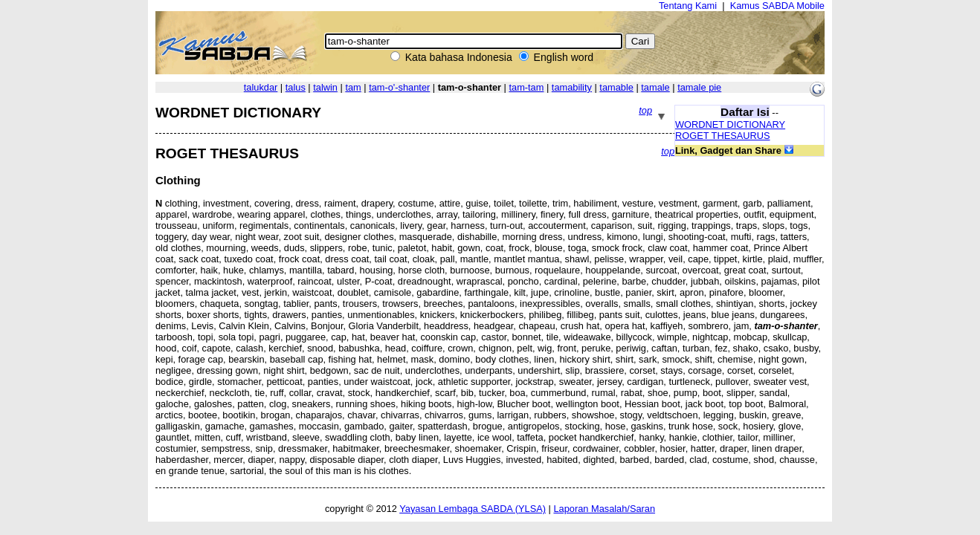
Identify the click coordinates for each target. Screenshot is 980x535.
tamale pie (699, 87)
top (645, 110)
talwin (325, 87)
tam (353, 87)
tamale (655, 87)
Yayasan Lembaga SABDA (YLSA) (473, 509)
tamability (572, 87)
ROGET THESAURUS (723, 136)
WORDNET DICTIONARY (730, 124)
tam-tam (526, 87)
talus (296, 87)
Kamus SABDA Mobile (777, 6)
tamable (616, 87)
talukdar (261, 87)
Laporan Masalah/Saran (604, 509)
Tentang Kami (688, 6)
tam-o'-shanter (399, 87)
